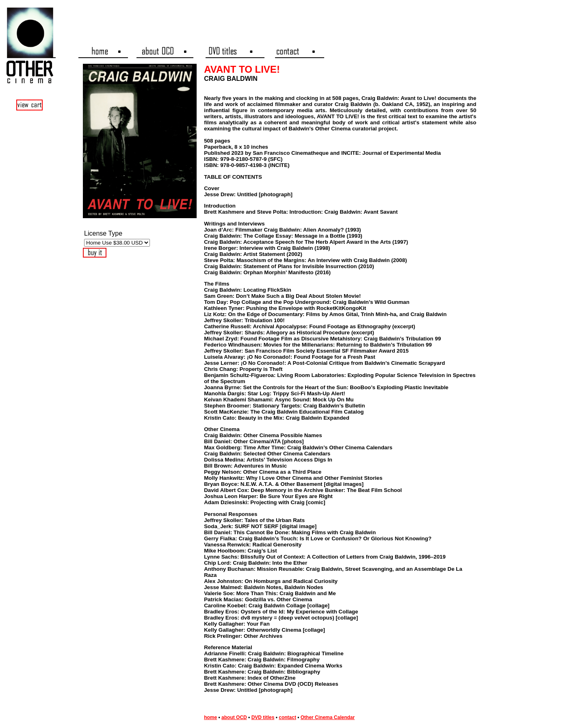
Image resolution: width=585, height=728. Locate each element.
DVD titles (263, 717)
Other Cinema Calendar (328, 717)
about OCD (234, 717)
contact (287, 717)
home (210, 717)
